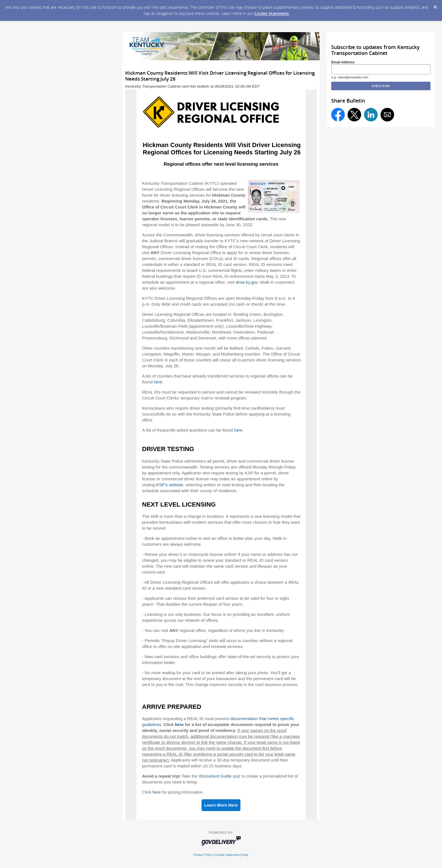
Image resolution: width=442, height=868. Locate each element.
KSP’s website (170, 485)
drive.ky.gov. (247, 282)
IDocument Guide (215, 776)
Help (245, 855)
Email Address (343, 62)
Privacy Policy (203, 855)
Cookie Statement (272, 13)
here (158, 382)
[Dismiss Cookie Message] (435, 5)
